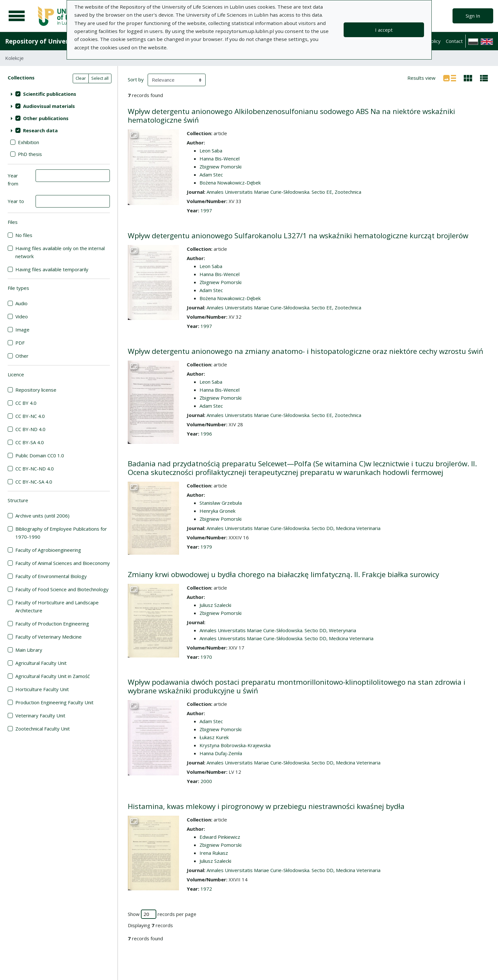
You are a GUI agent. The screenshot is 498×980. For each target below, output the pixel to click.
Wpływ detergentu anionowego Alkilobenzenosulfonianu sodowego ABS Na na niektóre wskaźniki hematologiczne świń (291, 116)
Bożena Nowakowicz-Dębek (230, 183)
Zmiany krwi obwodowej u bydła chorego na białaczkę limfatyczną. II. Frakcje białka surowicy (283, 574)
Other (22, 356)
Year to (16, 201)
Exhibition (29, 142)
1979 (206, 547)
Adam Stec (211, 175)
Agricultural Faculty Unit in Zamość (53, 676)
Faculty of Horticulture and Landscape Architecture (57, 606)
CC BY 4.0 (26, 403)
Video (22, 316)
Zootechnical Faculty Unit (43, 729)
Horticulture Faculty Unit (42, 689)
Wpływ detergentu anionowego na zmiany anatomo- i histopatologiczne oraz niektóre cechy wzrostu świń (306, 351)
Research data (40, 130)
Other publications (46, 118)
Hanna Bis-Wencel (220, 159)
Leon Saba (211, 151)
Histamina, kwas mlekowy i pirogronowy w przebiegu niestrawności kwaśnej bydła (266, 806)
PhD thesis (30, 154)
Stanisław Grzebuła (221, 503)
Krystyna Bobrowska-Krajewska (235, 745)
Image (22, 330)
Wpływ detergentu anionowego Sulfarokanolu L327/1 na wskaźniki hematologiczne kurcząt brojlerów (298, 236)
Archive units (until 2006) (42, 516)
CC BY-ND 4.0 (30, 429)
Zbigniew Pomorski (220, 167)
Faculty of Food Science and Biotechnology (62, 589)
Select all (100, 78)
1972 (206, 889)
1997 (206, 210)
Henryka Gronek (217, 511)
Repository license (36, 390)
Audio (21, 303)
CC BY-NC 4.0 (30, 416)
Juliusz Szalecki (215, 605)
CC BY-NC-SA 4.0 (34, 482)
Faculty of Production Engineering (52, 624)
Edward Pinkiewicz (220, 837)
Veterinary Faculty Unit (40, 715)
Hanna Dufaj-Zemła (221, 753)
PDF (20, 343)
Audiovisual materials (49, 106)
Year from (13, 180)
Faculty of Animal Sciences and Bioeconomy (63, 563)
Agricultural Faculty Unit (41, 663)
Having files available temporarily (52, 269)
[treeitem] (59, 94)
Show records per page (162, 914)
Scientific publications (50, 94)
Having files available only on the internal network (60, 252)
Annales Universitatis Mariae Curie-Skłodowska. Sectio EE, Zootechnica (284, 192)
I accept (384, 30)
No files (24, 235)
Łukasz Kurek (214, 737)
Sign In (473, 16)
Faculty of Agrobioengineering (48, 550)
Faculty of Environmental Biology (51, 576)
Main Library (29, 650)
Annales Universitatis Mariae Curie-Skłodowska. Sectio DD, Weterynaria (278, 630)
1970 (206, 657)
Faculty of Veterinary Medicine (49, 637)
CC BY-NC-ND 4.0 (35, 469)
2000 (206, 781)
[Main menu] (17, 16)
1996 (206, 434)
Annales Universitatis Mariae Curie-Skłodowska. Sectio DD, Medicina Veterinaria (294, 528)
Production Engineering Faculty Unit (54, 702)
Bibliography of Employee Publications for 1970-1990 (61, 533)
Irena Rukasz (214, 853)
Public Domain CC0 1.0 (40, 455)
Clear (81, 78)
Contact (454, 41)
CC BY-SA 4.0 (30, 442)
